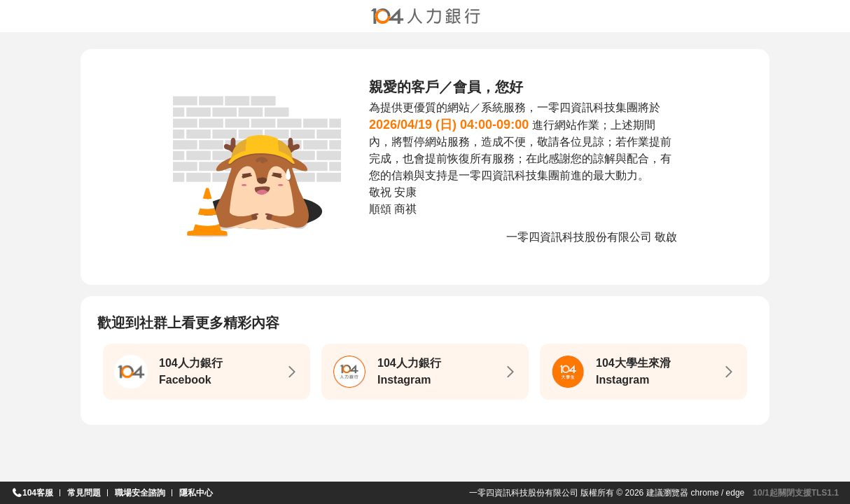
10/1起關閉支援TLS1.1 (796, 493)
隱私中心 (196, 493)
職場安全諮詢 (140, 493)
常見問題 (84, 493)
